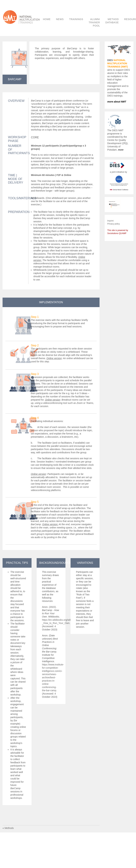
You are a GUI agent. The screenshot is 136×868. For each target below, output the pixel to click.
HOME (47, 19)
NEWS (60, 19)
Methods (9, 828)
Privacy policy (114, 224)
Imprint (111, 221)
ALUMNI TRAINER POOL (94, 22)
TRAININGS (76, 19)
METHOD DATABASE (112, 21)
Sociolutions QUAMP (117, 233)
